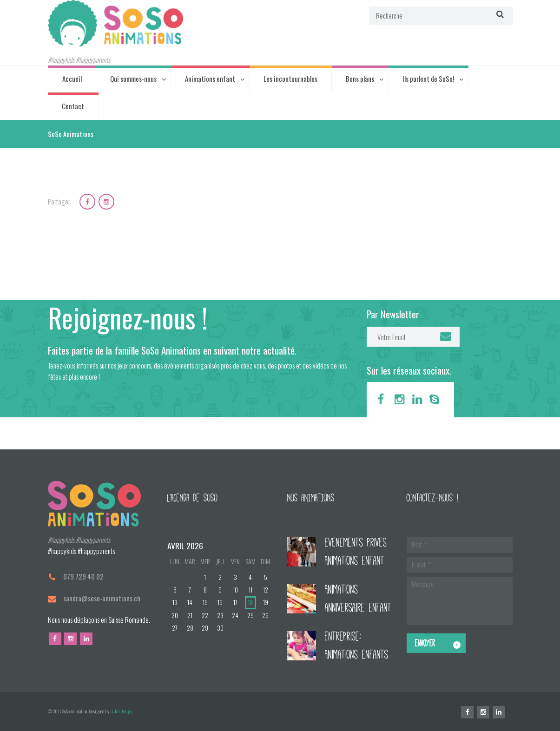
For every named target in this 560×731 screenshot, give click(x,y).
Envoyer (425, 643)
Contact (73, 106)
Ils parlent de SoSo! (428, 79)
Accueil (72, 79)
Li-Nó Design (121, 711)
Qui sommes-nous (133, 79)
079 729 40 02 (83, 576)
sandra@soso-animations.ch (102, 598)
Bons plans (360, 79)
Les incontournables (290, 79)
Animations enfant (210, 79)
